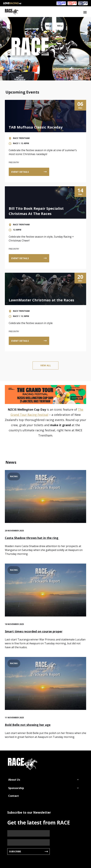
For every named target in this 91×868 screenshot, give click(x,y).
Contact (14, 796)
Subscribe (15, 851)
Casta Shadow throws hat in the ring (32, 538)
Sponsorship (16, 788)
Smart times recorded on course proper (34, 631)
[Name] (28, 833)
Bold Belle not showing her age (28, 725)
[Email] (28, 842)
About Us (14, 780)
